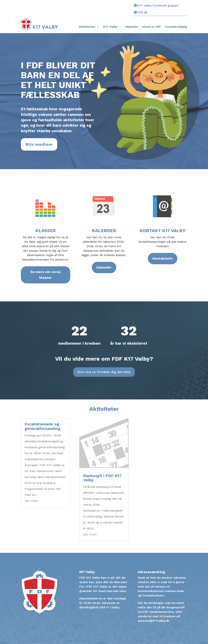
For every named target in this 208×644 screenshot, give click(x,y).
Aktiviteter (87, 27)
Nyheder (132, 27)
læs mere (31, 501)
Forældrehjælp (176, 27)
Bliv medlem (39, 144)
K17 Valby (110, 27)
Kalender (104, 231)
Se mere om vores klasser (46, 275)
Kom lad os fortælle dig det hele (104, 372)
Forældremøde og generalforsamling (42, 426)
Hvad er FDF (152, 27)
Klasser (46, 231)
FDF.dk (142, 12)
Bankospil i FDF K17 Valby (102, 478)
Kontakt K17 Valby (163, 231)
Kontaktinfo (163, 258)
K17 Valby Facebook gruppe (158, 5)
